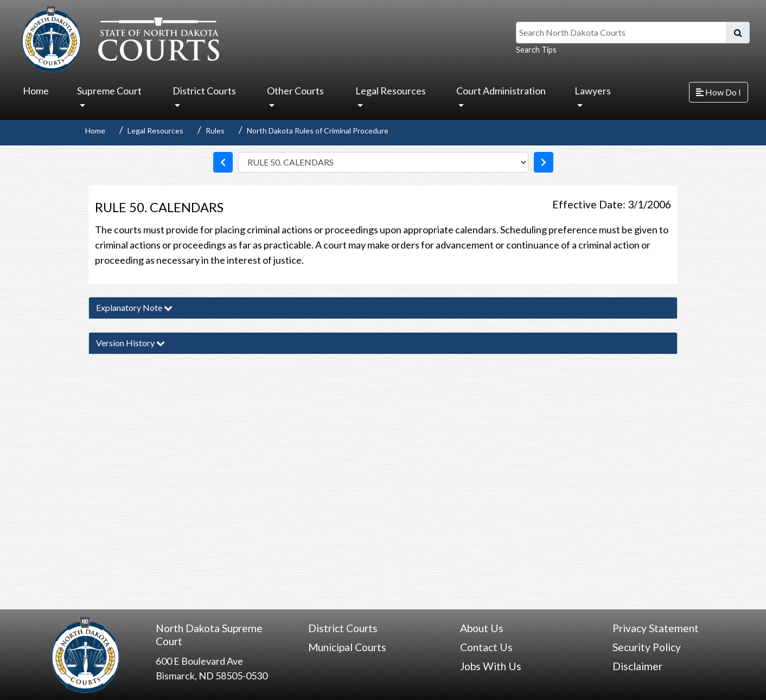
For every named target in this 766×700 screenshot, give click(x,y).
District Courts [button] (204, 91)
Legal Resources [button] (391, 91)
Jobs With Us (491, 666)
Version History (130, 343)
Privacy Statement (656, 628)
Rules (215, 131)
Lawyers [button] (593, 91)
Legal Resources (155, 131)
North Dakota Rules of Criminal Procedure (318, 131)
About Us (482, 628)
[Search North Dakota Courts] (621, 33)
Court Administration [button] (501, 91)
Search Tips (536, 50)
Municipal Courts (347, 647)
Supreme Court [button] (109, 91)
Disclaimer (637, 666)
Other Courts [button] (295, 91)
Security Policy (647, 647)
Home (36, 91)
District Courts (343, 628)
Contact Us (486, 647)
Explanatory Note (134, 307)
